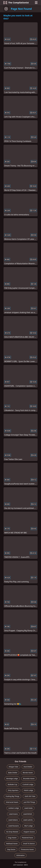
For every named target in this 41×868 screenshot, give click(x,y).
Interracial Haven (12, 802)
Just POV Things (29, 802)
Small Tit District (29, 844)
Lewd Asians (13, 814)
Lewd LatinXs (28, 820)
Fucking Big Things (12, 796)
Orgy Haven (12, 838)
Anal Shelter (28, 767)
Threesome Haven (27, 849)
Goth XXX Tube (30, 796)
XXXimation (20, 855)
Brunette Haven (29, 779)
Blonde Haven (28, 773)
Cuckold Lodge (28, 784)
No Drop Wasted (12, 832)
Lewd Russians (14, 826)
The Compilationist (16, 3)
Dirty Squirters (13, 790)
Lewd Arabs (28, 808)
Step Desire (11, 849)
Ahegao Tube (13, 767)
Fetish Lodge (28, 790)
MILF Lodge (28, 826)
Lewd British (28, 814)
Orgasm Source (29, 832)
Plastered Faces (28, 838)
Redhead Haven (12, 844)
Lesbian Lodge (14, 808)
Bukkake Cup (12, 784)
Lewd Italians (13, 820)
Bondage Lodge (12, 779)
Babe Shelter (13, 773)
